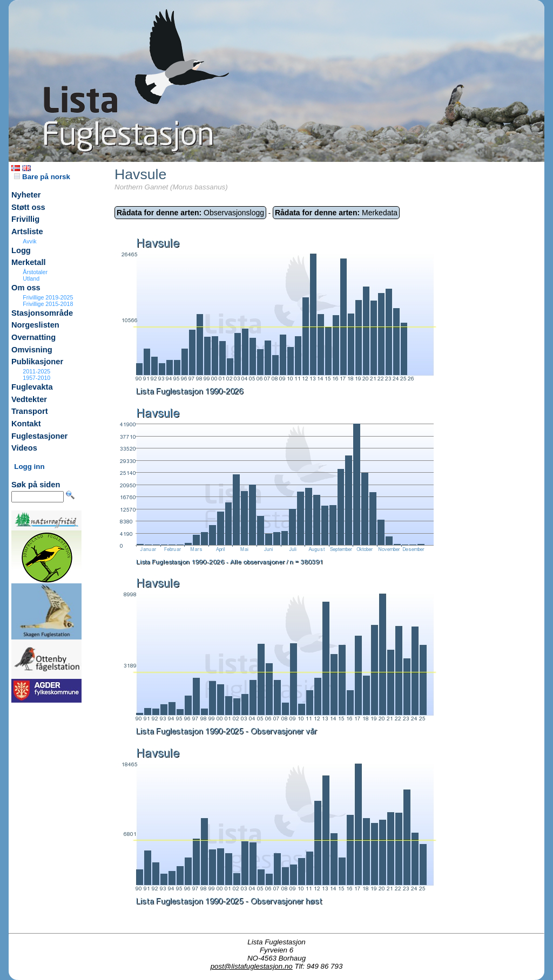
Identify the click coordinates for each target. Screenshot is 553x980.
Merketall (29, 262)
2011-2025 (36, 371)
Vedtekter (29, 399)
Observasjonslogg (190, 213)
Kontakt (26, 424)
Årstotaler (35, 272)
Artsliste (27, 232)
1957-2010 (36, 378)
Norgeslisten (35, 325)
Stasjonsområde (42, 313)
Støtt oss (28, 207)
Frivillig (25, 219)
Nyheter (26, 195)
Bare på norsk (42, 177)
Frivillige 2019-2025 (48, 297)
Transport (30, 411)
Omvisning (32, 350)
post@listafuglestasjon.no (252, 966)
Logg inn (29, 467)
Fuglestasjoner (39, 436)
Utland (31, 278)
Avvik (29, 241)
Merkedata (336, 213)
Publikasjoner (37, 362)
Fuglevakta (32, 387)
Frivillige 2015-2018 (48, 304)
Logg (21, 250)
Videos (24, 448)
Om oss (26, 288)
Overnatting (33, 337)
